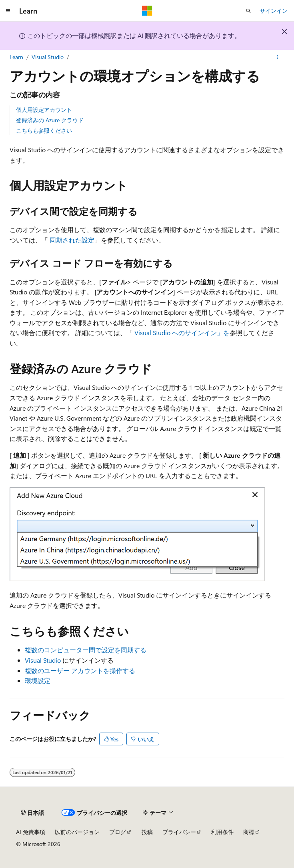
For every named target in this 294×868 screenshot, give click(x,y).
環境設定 (38, 680)
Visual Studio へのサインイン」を (182, 333)
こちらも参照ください (44, 130)
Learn (16, 57)
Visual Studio (48, 57)
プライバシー (179, 832)
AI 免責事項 (31, 832)
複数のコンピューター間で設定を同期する (86, 650)
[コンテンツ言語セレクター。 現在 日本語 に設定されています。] (32, 812)
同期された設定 (72, 240)
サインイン (274, 11)
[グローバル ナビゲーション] (8, 11)
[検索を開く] (248, 11)
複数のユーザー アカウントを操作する (80, 670)
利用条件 (222, 832)
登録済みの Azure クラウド (50, 120)
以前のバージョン (77, 832)
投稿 (147, 832)
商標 (249, 832)
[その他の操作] (277, 57)
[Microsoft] (147, 11)
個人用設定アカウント (44, 110)
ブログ (118, 832)
